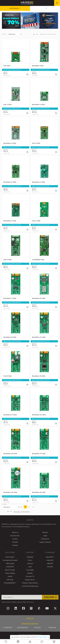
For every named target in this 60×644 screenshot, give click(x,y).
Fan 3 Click (36, 143)
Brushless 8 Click (10, 337)
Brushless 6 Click (10, 182)
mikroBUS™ (50, 557)
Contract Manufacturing (30, 586)
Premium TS (30, 576)
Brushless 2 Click (38, 105)
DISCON (50, 567)
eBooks (30, 573)
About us (15, 532)
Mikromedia (10, 563)
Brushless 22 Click (39, 415)
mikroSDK (50, 560)
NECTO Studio (10, 570)
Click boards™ (10, 557)
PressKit (15, 542)
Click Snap (10, 580)
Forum (30, 560)
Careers (8, 628)
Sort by (4, 34)
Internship (23, 628)
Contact (15, 539)
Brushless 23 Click (10, 454)
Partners (45, 532)
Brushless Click (38, 66)
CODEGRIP (10, 567)
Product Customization (30, 583)
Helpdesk (30, 557)
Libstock (30, 563)
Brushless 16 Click (39, 492)
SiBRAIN (50, 563)
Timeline (15, 545)
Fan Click (7, 66)
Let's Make (30, 570)
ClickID (10, 576)
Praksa (52, 628)
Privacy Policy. (42, 637)
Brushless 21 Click (10, 415)
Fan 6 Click (8, 260)
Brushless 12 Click (39, 298)
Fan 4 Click (36, 221)
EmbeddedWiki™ (10, 583)
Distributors (45, 539)
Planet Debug (10, 573)
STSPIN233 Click (38, 260)
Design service (30, 580)
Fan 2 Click (7, 105)
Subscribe (50, 597)
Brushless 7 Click (10, 298)
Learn (30, 567)
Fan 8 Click (8, 376)
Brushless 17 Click (39, 454)
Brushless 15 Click (39, 376)
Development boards (10, 560)
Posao (38, 628)
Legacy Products (45, 542)
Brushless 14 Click (39, 337)
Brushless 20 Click (10, 492)
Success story (15, 536)
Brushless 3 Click (10, 143)
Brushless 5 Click (10, 221)
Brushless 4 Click (39, 182)
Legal (45, 536)
